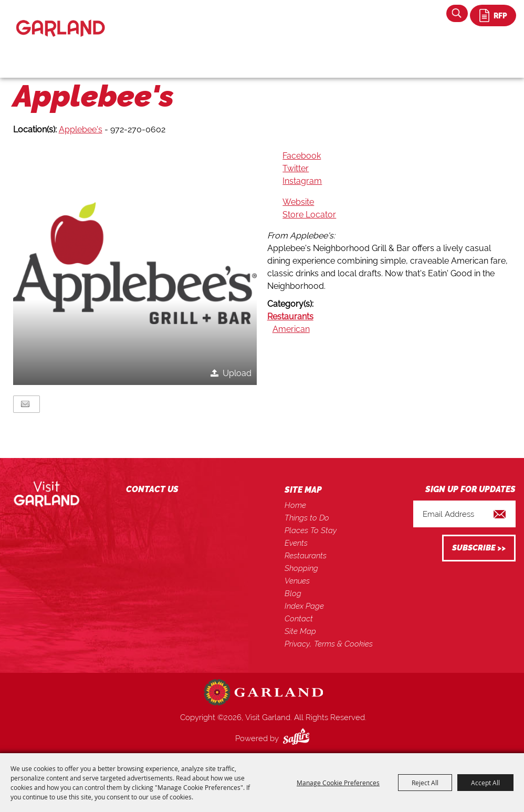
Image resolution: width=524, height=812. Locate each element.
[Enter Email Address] (464, 514)
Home (295, 505)
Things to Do (307, 518)
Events (296, 543)
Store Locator (309, 215)
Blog (293, 594)
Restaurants (290, 316)
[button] (135, 263)
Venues (297, 581)
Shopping (301, 568)
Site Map (300, 631)
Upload (237, 373)
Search (457, 13)
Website (298, 202)
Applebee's (81, 129)
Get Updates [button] (479, 548)
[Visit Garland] (61, 19)
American (291, 329)
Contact (299, 619)
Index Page (304, 606)
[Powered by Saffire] (298, 738)
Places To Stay (311, 530)
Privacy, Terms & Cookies (329, 644)
